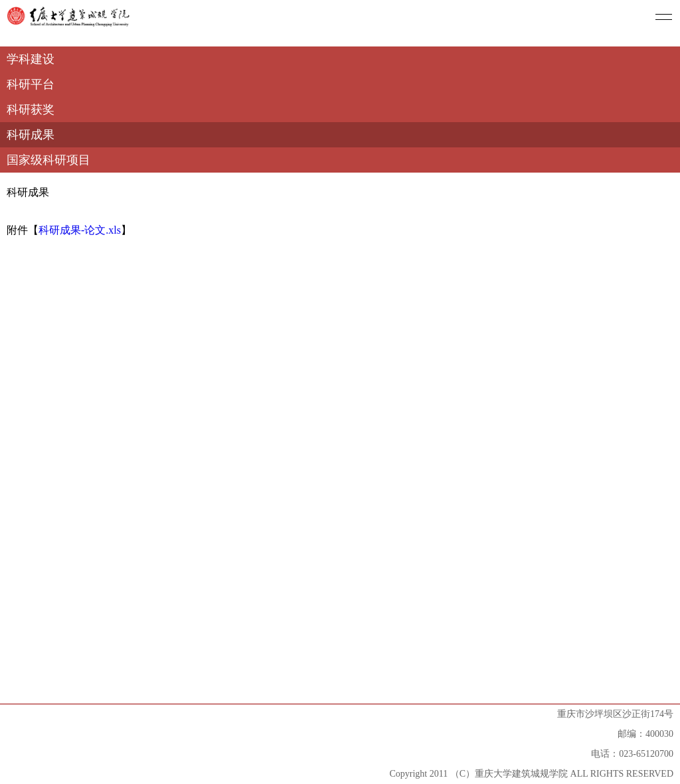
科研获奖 (31, 110)
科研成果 (31, 135)
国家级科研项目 (48, 160)
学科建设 (31, 59)
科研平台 (31, 84)
